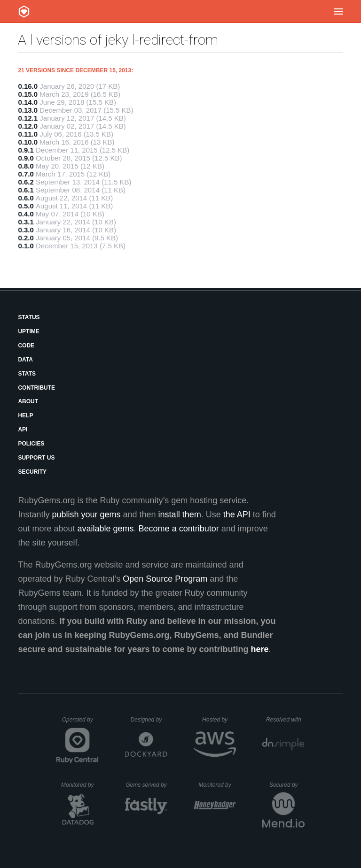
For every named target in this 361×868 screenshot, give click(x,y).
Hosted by (219, 720)
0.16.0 (28, 86)
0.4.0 (26, 214)
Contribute (36, 388)
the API (237, 515)
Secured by (287, 785)
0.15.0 (28, 94)
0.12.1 (28, 118)
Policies (31, 444)
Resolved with (285, 720)
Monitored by (80, 785)
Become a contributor (179, 529)
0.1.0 (26, 246)
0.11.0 (28, 134)
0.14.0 (28, 102)
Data (25, 360)
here (260, 649)
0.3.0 (26, 230)
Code (26, 346)
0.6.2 (26, 182)
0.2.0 (26, 238)
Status (29, 317)
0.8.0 (26, 166)
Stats (27, 374)
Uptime (28, 331)
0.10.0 (28, 142)
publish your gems (86, 515)
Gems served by (146, 785)
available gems (106, 529)
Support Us (36, 458)
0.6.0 (26, 198)
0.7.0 (26, 174)
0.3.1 (26, 222)
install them (180, 515)
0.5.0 (26, 206)
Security (32, 472)
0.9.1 (26, 150)
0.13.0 (28, 110)
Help (25, 415)
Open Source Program (165, 579)
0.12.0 (28, 126)
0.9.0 (26, 158)
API (23, 430)
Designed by (149, 720)
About (28, 401)
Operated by (80, 723)
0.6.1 (26, 190)
